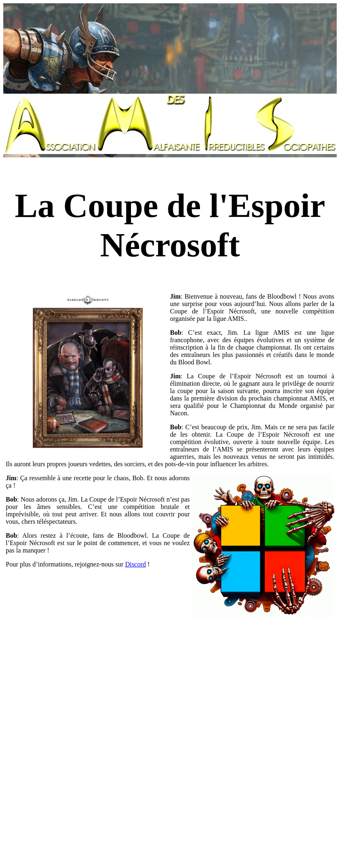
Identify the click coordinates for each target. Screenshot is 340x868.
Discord (136, 564)
